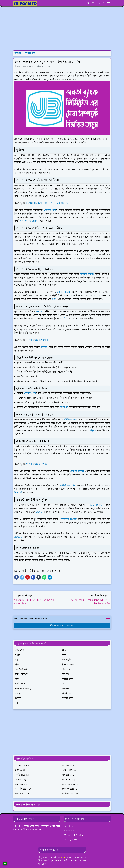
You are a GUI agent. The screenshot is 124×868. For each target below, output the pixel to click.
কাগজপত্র (64, 407)
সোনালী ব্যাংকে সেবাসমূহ (36, 464)
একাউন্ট (64, 319)
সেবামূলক (92, 430)
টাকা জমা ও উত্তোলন (29, 221)
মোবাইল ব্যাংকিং (87, 274)
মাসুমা (64, 857)
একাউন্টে (18, 537)
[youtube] (93, 3)
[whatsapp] (88, 3)
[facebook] (84, 3)
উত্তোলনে (40, 512)
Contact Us (70, 831)
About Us (69, 826)
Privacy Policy (71, 840)
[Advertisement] (62, 29)
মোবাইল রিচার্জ (64, 292)
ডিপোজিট (18, 493)
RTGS (55, 299)
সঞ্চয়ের (39, 312)
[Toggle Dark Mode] (99, 3)
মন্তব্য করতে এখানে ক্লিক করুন (62, 625)
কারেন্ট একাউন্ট (95, 505)
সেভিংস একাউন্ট (77, 471)
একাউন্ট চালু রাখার (67, 486)
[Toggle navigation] (109, 3)
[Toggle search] (104, 3)
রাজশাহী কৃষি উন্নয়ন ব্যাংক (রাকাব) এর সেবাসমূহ (47, 203)
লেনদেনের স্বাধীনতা (69, 519)
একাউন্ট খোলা (50, 210)
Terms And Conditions (75, 835)
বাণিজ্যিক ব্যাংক (70, 420)
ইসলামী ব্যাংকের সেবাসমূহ (37, 340)
